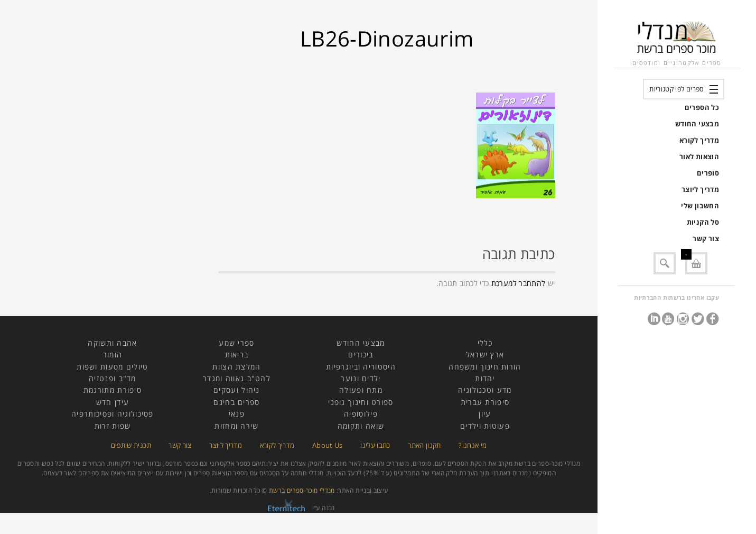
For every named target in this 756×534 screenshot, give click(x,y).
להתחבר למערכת (519, 283)
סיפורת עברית (485, 402)
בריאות (237, 355)
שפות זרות (113, 426)
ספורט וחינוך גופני (361, 402)
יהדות (485, 378)
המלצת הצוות (236, 367)
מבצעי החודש (697, 124)
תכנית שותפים (131, 445)
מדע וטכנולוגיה (485, 390)
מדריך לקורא (699, 140)
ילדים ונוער (361, 378)
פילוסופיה (361, 414)
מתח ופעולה (361, 390)
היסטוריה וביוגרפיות (361, 367)
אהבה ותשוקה (112, 343)
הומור (113, 355)
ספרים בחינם (236, 402)
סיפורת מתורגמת (113, 390)
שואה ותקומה (361, 426)
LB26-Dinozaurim (387, 38)
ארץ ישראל (485, 355)
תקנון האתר (424, 445)
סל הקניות (703, 222)
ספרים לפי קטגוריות (676, 89)
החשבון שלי (700, 206)
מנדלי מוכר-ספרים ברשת (302, 490)
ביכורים (361, 355)
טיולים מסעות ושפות (112, 367)
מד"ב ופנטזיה (113, 378)
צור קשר (706, 238)
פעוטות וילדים (485, 426)
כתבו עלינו (375, 445)
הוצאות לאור (699, 156)
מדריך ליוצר (700, 189)
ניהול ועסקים (237, 390)
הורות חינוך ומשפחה (485, 367)
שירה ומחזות (236, 426)
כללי (485, 343)
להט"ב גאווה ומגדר (237, 378)
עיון (485, 414)
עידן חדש (113, 402)
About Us (328, 445)
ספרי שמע (236, 343)
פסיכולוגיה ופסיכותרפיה (113, 414)
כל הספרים (702, 107)
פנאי (237, 414)
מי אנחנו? (473, 445)
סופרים (708, 173)
